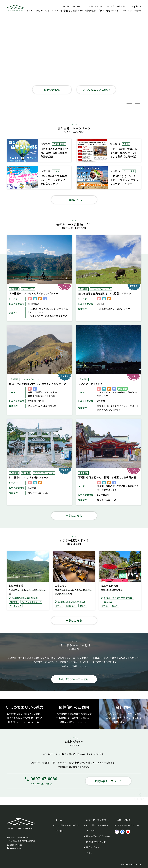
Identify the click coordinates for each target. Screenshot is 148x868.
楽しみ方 (111, 6)
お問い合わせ (135, 11)
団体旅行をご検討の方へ (71, 11)
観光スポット (112, 11)
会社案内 (121, 6)
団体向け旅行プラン (94, 11)
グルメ (123, 11)
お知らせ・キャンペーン (46, 11)
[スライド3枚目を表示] (137, 103)
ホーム (30, 11)
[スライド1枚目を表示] (121, 103)
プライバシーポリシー (128, 825)
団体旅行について (51, 97)
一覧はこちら (74, 200)
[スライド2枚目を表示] (129, 103)
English (135, 6)
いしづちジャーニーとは (72, 6)
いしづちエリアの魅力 (95, 6)
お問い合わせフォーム (108, 781)
